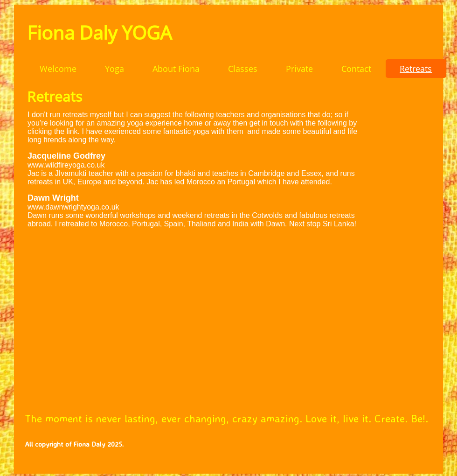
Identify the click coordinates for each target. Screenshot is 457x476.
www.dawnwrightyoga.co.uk (73, 207)
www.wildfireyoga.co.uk (66, 165)
